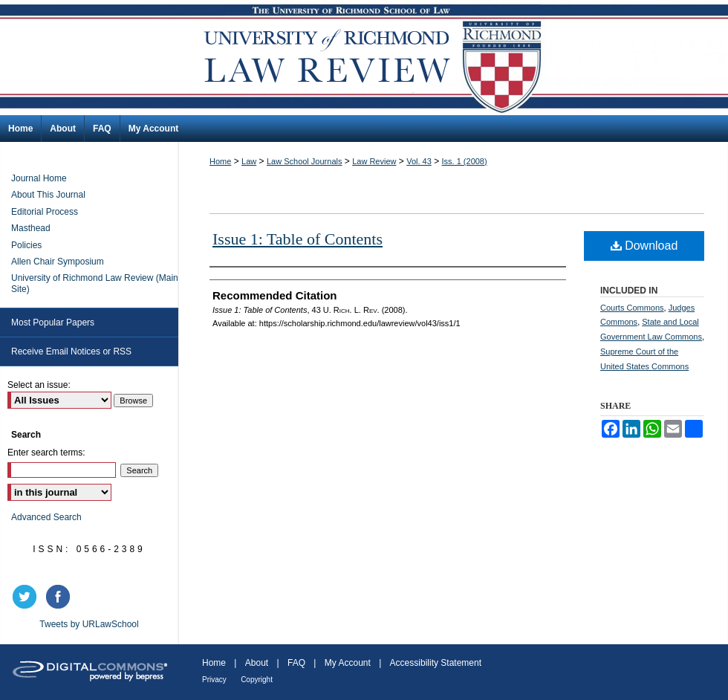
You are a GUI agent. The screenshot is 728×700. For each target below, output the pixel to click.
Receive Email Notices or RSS (71, 351)
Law (249, 161)
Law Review (374, 161)
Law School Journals (305, 161)
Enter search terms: (46, 453)
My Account (348, 663)
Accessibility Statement (436, 663)
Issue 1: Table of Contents (298, 239)
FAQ (296, 663)
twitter (27, 597)
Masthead (31, 228)
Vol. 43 (419, 161)
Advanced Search (46, 517)
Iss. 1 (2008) (465, 161)
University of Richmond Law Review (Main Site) (95, 283)
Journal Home (39, 178)
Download (644, 246)
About (257, 663)
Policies (26, 245)
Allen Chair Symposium (58, 262)
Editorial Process (45, 212)
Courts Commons (632, 308)
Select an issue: (39, 385)
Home (220, 161)
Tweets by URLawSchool (89, 624)
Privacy (214, 680)
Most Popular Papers (53, 323)
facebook (60, 597)
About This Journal (48, 195)
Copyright (257, 680)
